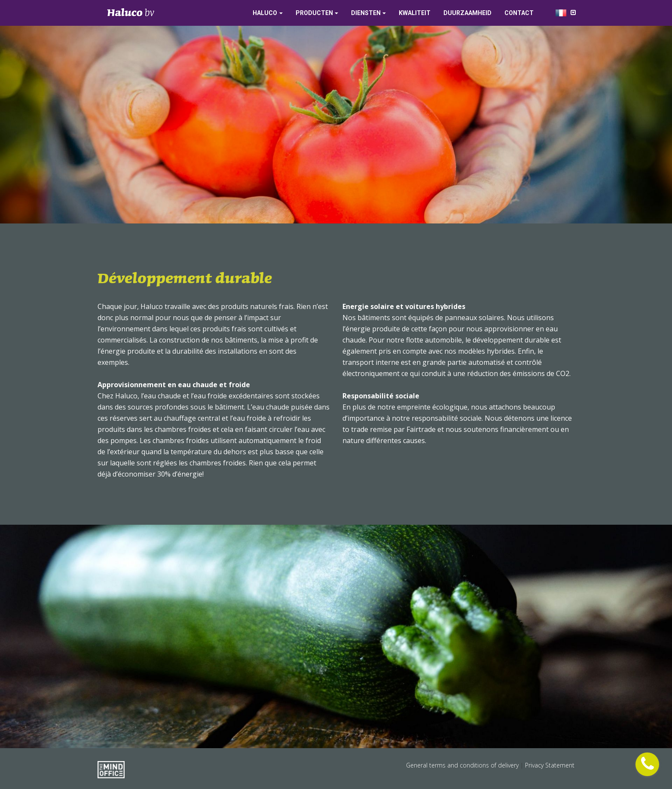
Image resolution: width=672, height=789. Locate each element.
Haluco (265, 13)
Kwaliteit (415, 13)
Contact (519, 13)
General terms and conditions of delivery (463, 765)
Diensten (366, 13)
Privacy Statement (550, 765)
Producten (314, 13)
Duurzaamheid (467, 13)
